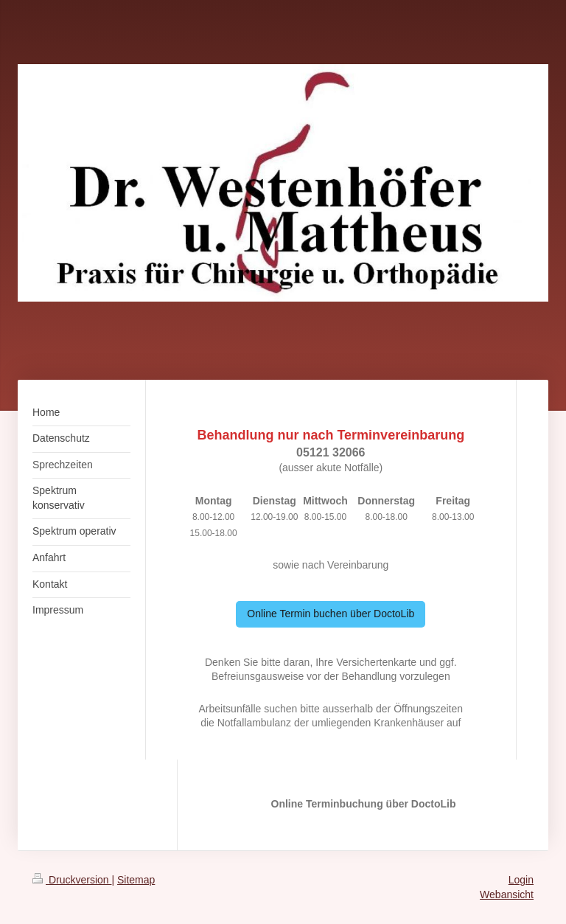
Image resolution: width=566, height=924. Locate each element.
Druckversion (72, 880)
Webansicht (507, 895)
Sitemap (136, 880)
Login (521, 880)
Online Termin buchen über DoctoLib (331, 614)
